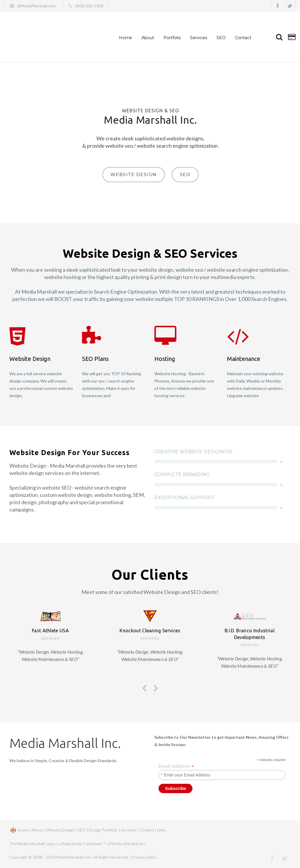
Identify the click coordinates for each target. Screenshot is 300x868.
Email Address (176, 766)
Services (199, 38)
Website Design (134, 174)
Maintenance (244, 359)
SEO (185, 174)
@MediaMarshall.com (38, 6)
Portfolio (172, 38)
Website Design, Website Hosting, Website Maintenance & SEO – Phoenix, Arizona (48, 37)
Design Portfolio (103, 830)
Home (126, 38)
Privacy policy (145, 857)
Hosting (165, 359)
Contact (243, 38)
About (148, 38)
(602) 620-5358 (89, 6)
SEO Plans (95, 359)
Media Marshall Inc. (65, 743)
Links (162, 830)
